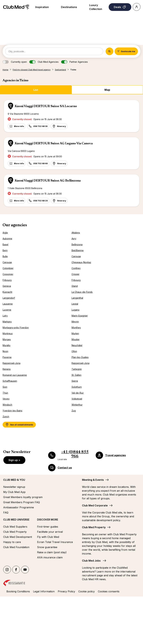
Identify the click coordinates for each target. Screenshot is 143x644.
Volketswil (77, 399)
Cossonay (8, 274)
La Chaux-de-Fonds (82, 292)
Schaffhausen (10, 381)
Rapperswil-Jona (11, 363)
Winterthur (77, 405)
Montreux (8, 333)
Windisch (7, 405)
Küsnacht (7, 292)
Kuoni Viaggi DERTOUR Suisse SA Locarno (46, 106)
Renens (7, 369)
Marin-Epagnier (80, 316)
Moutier (76, 339)
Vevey (6, 399)
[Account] (137, 7)
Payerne (7, 357)
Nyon (5, 351)
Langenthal (77, 298)
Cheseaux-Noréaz (81, 262)
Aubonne (7, 239)
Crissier (76, 274)
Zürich (6, 417)
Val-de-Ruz (78, 393)
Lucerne (7, 310)
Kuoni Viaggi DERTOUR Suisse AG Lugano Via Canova (54, 144)
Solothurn (77, 387)
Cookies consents (109, 591)
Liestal (75, 304)
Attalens (76, 233)
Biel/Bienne (78, 250)
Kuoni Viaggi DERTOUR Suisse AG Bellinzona (48, 181)
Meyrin (75, 322)
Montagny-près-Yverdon (16, 328)
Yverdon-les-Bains (12, 411)
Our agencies (15, 225)
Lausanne (8, 304)
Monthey (76, 328)
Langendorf (9, 298)
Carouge (76, 256)
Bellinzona (77, 244)
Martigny (7, 322)
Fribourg (7, 280)
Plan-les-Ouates (80, 357)
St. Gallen (76, 375)
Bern (5, 250)
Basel (5, 244)
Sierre (75, 381)
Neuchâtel (77, 345)
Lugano (76, 310)
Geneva (7, 286)
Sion (5, 387)
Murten (75, 333)
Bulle (5, 256)
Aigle (5, 233)
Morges (7, 339)
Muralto (6, 345)
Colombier (8, 268)
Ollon (74, 351)
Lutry (5, 316)
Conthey (76, 268)
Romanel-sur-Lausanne (15, 375)
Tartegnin (77, 369)
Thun (5, 393)
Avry (74, 239)
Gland (75, 286)
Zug (74, 411)
